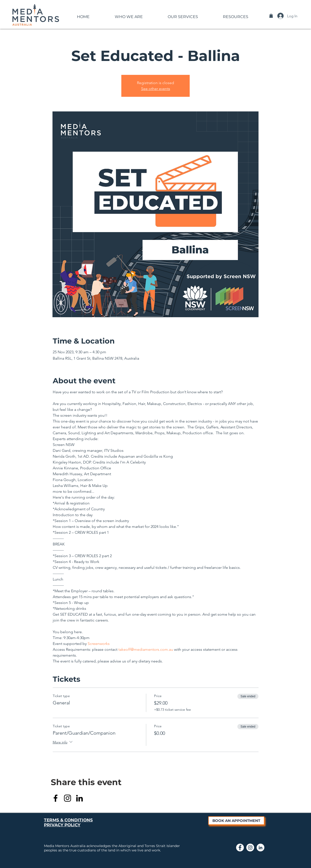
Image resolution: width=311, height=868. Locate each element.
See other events (156, 89)
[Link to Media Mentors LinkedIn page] (260, 848)
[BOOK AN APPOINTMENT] (236, 821)
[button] (129, 15)
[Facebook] (56, 798)
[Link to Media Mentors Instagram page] (250, 848)
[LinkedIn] (79, 798)
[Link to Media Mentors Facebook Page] (240, 848)
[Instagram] (67, 798)
